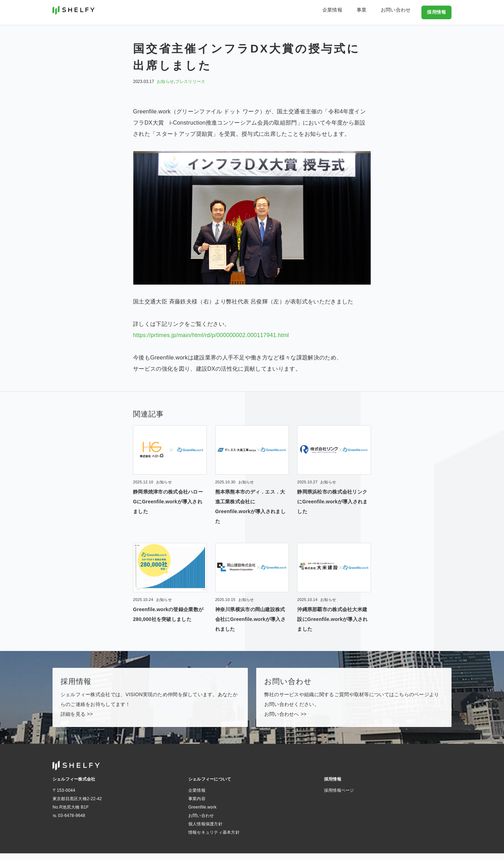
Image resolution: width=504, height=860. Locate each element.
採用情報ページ (339, 797)
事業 (374, 12)
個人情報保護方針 (205, 831)
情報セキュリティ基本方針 (214, 839)
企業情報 (352, 12)
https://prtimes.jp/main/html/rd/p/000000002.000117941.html (211, 335)
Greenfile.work (202, 814)
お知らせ (165, 82)
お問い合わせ (401, 12)
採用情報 (437, 12)
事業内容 (197, 805)
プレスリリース (190, 82)
